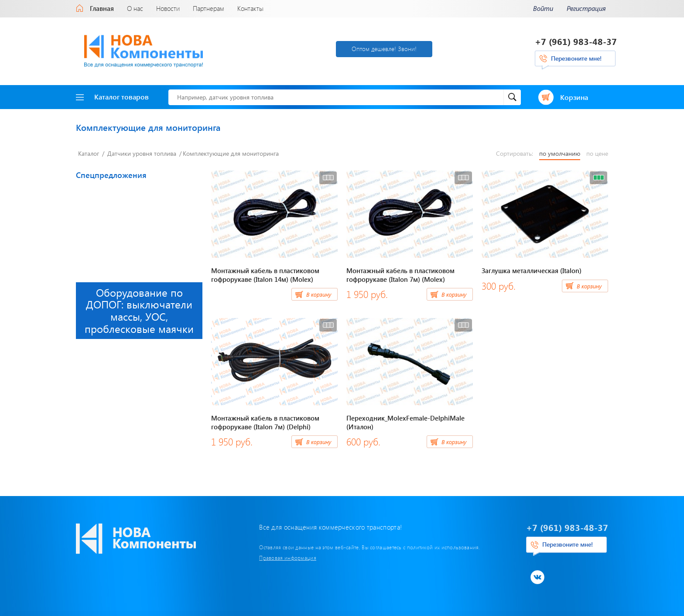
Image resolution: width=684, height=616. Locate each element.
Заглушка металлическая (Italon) (532, 270)
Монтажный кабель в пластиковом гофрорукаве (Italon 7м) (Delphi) (265, 422)
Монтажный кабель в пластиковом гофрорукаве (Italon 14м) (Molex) (265, 275)
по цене (597, 154)
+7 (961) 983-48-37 (576, 41)
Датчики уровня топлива (142, 153)
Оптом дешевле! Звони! (384, 49)
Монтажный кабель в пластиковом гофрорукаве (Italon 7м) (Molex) (400, 275)
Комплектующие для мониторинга (231, 153)
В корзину (319, 294)
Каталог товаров (112, 97)
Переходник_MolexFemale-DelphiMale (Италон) (405, 422)
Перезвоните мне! (576, 58)
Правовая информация (288, 558)
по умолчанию (560, 154)
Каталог (89, 153)
